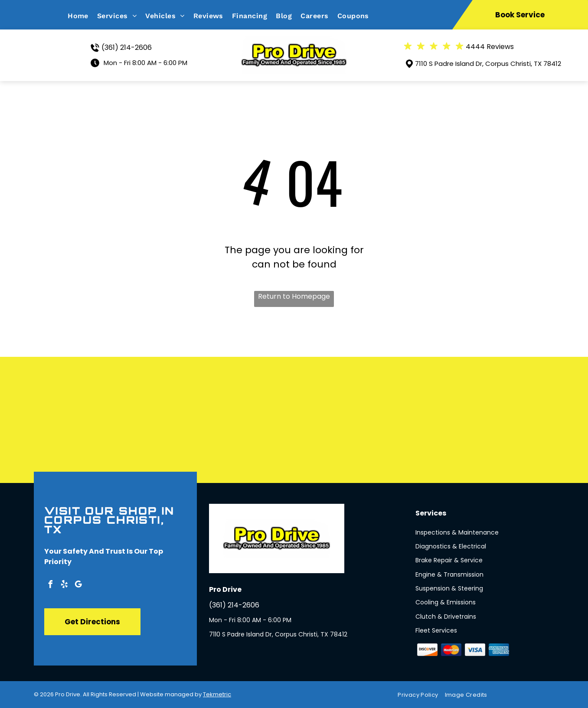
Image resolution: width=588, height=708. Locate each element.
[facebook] (50, 586)
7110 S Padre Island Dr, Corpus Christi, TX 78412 (488, 64)
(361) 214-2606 (127, 47)
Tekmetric (217, 694)
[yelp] (64, 586)
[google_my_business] (78, 586)
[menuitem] (82, 16)
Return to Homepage (294, 296)
